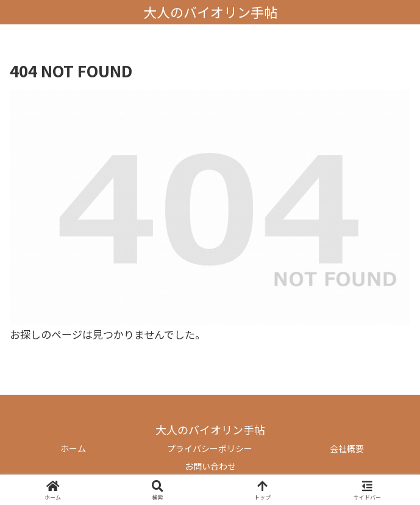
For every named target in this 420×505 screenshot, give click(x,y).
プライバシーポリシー (210, 448)
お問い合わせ (210, 466)
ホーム (73, 448)
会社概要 (347, 448)
